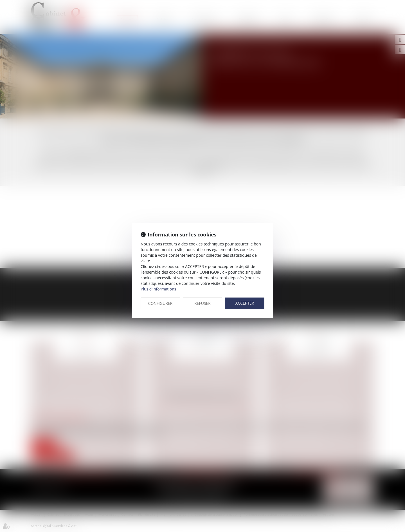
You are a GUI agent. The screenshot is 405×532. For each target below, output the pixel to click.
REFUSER (202, 303)
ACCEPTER (245, 303)
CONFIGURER (160, 303)
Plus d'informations (158, 289)
